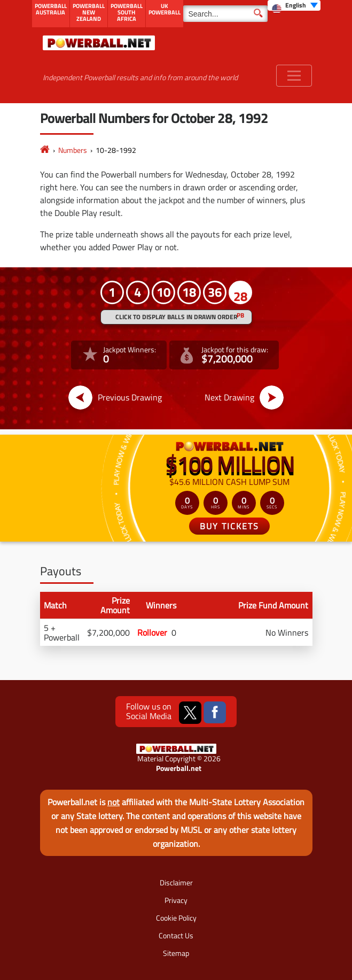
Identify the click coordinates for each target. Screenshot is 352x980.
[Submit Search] (258, 12)
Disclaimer (176, 882)
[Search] (225, 14)
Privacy (176, 900)
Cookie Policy (176, 918)
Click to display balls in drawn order (176, 317)
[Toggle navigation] (294, 76)
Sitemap (176, 953)
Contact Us (176, 935)
